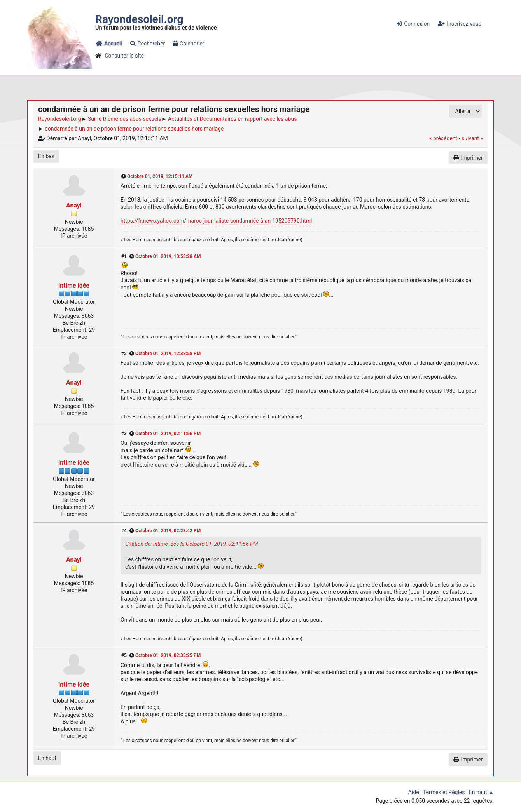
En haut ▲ (481, 792)
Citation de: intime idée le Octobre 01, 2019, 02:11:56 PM (191, 544)
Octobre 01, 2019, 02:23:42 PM (168, 531)
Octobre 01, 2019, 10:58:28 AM (168, 256)
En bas (46, 156)
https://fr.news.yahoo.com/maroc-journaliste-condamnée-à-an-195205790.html (216, 221)
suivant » (472, 138)
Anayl (74, 205)
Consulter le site (124, 56)
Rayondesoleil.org (139, 19)
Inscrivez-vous (460, 24)
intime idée (74, 285)
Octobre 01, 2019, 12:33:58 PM (168, 354)
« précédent (443, 138)
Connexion (413, 24)
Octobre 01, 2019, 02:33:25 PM (168, 655)
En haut (47, 758)
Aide (414, 792)
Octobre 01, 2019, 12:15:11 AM (160, 176)
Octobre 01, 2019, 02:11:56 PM (168, 434)
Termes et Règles (444, 792)
